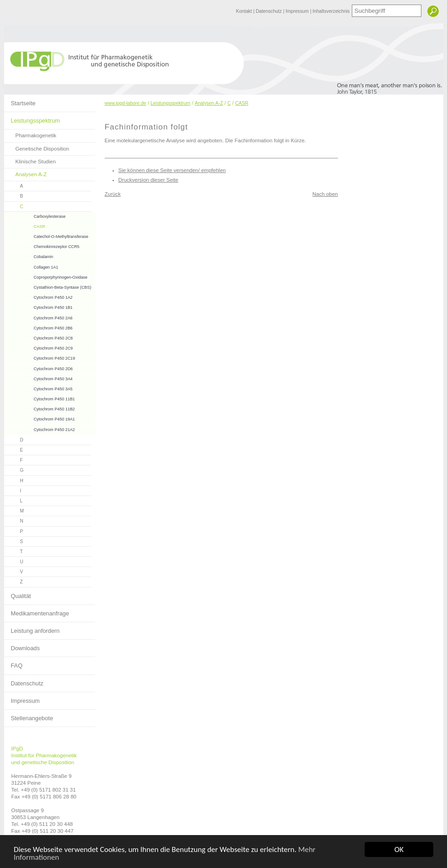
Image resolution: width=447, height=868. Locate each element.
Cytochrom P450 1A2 (38, 296)
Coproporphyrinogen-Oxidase (46, 276)
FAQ (13, 663)
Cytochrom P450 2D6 (39, 368)
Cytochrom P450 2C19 (40, 357)
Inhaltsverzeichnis (331, 11)
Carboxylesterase (35, 215)
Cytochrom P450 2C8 (39, 337)
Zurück (113, 194)
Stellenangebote (29, 716)
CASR (25, 225)
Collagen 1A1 (31, 266)
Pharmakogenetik (30, 134)
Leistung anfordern (32, 628)
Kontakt (245, 11)
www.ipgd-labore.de (126, 103)
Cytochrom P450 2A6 (38, 317)
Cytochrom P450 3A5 (38, 388)
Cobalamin (29, 256)
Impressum (298, 11)
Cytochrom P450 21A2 (40, 429)
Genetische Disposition (37, 147)
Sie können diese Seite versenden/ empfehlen (172, 170)
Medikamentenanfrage (37, 611)
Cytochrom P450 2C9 (39, 347)
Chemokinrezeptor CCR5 (42, 245)
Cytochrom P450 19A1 (40, 418)
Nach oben (325, 194)
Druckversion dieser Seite (148, 180)
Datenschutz (269, 11)
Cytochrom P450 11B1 (40, 398)
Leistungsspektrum (32, 118)
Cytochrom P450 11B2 (40, 408)
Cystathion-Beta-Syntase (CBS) (48, 286)
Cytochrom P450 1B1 (38, 306)
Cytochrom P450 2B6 (38, 327)
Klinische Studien (30, 160)
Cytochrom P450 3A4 (38, 378)
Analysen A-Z (26, 173)
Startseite (20, 101)
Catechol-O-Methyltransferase (46, 235)
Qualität (18, 593)
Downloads (22, 646)
